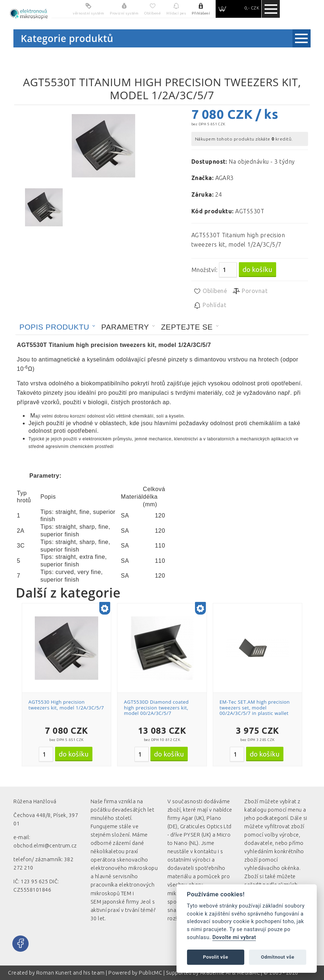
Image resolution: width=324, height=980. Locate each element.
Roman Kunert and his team (71, 973)
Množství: (204, 270)
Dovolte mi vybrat (234, 937)
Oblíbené (210, 291)
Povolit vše (216, 957)
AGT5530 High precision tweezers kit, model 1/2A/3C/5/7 (66, 705)
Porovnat (250, 291)
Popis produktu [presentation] (55, 327)
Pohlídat (210, 305)
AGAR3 (225, 178)
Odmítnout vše (278, 957)
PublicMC (150, 973)
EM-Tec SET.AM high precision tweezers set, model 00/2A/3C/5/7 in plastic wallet (255, 707)
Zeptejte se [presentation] (187, 327)
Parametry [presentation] (125, 327)
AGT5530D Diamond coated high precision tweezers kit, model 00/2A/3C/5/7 (156, 707)
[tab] (58, 327)
